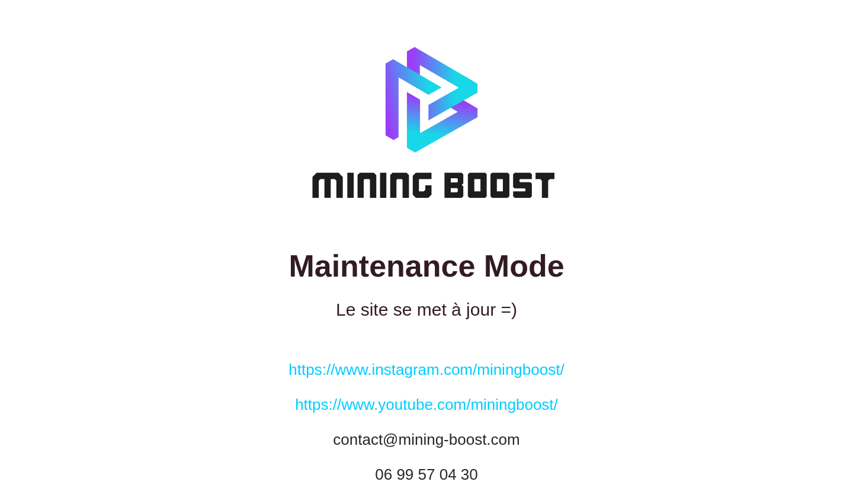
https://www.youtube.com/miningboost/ (426, 405)
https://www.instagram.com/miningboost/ (426, 370)
